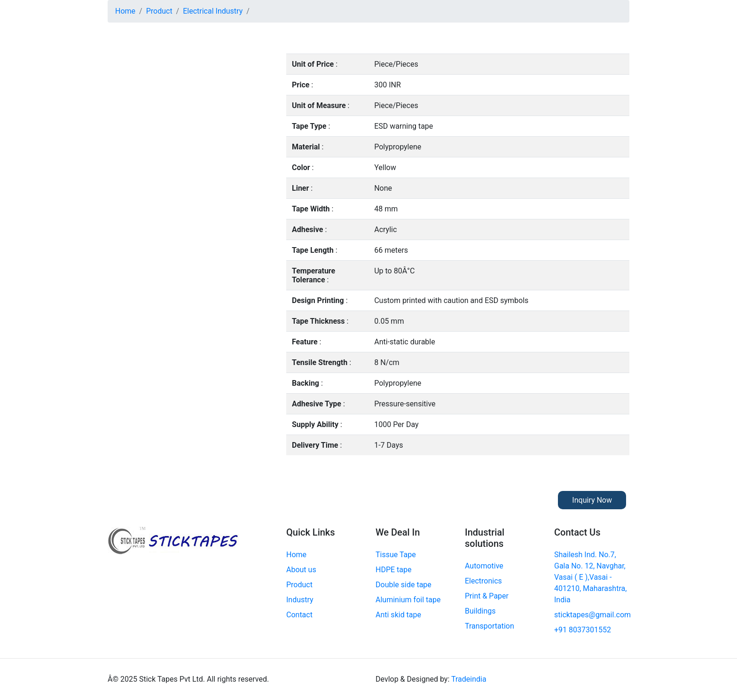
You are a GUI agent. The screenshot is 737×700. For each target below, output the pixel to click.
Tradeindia (469, 679)
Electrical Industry (213, 11)
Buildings (480, 611)
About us (301, 570)
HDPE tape (393, 570)
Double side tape (404, 585)
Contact (299, 615)
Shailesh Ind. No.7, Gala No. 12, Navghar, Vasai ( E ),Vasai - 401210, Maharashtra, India (590, 577)
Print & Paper (487, 596)
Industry (300, 600)
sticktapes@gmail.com (592, 615)
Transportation (490, 626)
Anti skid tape (398, 615)
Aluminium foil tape (408, 600)
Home (125, 11)
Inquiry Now (592, 500)
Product (159, 11)
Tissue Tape (396, 555)
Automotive (484, 566)
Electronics (483, 581)
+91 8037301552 (583, 630)
